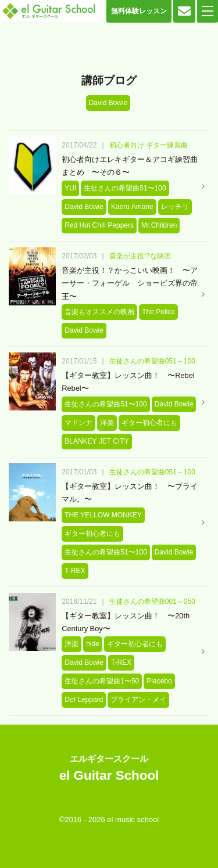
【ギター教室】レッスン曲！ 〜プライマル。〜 (130, 493)
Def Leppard (84, 700)
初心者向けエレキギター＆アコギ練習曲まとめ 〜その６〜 (130, 166)
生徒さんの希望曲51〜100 (125, 188)
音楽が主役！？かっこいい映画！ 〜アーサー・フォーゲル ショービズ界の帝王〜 (130, 283)
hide (93, 644)
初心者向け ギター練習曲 (149, 145)
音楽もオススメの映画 (99, 312)
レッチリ (175, 207)
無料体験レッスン (139, 11)
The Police (158, 312)
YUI (70, 188)
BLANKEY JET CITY (97, 441)
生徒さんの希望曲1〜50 (102, 681)
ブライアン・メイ (138, 700)
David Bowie (84, 207)
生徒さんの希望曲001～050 (152, 602)
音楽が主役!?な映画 (140, 256)
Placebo (159, 681)
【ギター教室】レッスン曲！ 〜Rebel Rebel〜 (128, 382)
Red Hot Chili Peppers (99, 225)
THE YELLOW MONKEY (103, 515)
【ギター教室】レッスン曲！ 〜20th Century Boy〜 (126, 622)
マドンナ (78, 423)
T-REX (75, 571)
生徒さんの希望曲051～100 (152, 361)
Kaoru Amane (132, 207)
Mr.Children (159, 225)
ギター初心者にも (149, 423)
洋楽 (107, 423)
